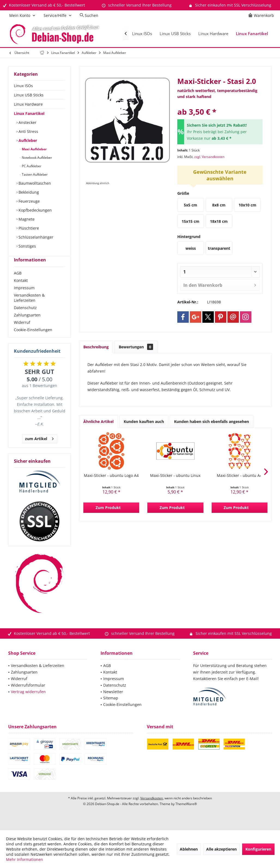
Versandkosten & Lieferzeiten (29, 307)
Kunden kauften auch (144, 421)
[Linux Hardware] (213, 34)
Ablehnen (189, 849)
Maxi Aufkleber (34, 149)
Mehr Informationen (25, 859)
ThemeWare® (186, 814)
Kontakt (21, 290)
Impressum (24, 298)
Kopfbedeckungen (35, 210)
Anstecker (27, 122)
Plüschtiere (28, 228)
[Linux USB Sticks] (175, 34)
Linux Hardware (28, 104)
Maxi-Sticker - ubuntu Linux (175, 475)
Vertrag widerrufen (28, 701)
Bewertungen (136, 347)
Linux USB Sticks (29, 95)
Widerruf (22, 332)
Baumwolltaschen (34, 183)
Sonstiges (27, 246)
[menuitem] (262, 16)
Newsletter (113, 701)
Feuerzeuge (29, 201)
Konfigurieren (258, 849)
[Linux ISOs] (142, 34)
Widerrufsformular (28, 695)
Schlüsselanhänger (35, 237)
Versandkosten (152, 808)
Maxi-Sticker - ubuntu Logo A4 (111, 475)
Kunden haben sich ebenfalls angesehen (211, 421)
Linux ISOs (23, 86)
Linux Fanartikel (29, 113)
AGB (18, 283)
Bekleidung (28, 192)
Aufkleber (27, 140)
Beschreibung (96, 347)
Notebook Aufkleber (36, 158)
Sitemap (111, 708)
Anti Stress (28, 131)
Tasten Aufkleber (34, 174)
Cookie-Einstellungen (33, 339)
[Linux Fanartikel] (252, 34)
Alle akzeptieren (221, 849)
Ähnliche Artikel (98, 421)
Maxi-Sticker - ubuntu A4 (239, 475)
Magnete (26, 219)
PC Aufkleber (31, 166)
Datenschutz (25, 317)
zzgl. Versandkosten (209, 157)
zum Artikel (39, 448)
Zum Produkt (108, 508)
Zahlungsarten (27, 325)
